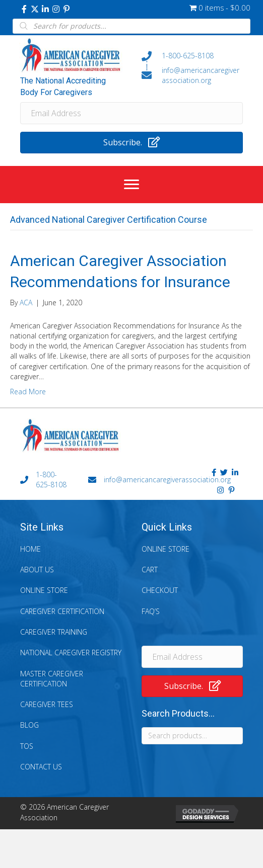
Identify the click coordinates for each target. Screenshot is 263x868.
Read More (28, 392)
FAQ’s (151, 611)
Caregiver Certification (62, 611)
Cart (150, 570)
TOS (27, 746)
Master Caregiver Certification (52, 679)
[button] (24, 9)
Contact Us (41, 767)
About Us (37, 570)
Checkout (160, 590)
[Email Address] (131, 113)
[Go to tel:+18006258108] (192, 56)
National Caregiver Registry (71, 653)
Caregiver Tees (47, 704)
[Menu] (131, 185)
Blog (29, 725)
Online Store (44, 590)
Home (30, 549)
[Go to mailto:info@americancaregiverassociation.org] (192, 76)
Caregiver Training (54, 632)
